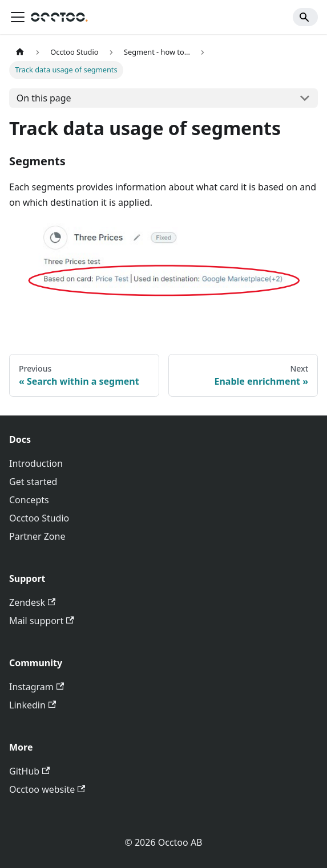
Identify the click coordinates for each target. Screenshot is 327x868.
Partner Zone (37, 536)
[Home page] (20, 52)
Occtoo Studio (39, 518)
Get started (33, 482)
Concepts (29, 500)
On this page (44, 98)
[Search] (305, 17)
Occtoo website (47, 789)
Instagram (37, 687)
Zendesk (32, 602)
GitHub (29, 771)
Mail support (42, 621)
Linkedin (33, 705)
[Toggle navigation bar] (18, 17)
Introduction (36, 463)
